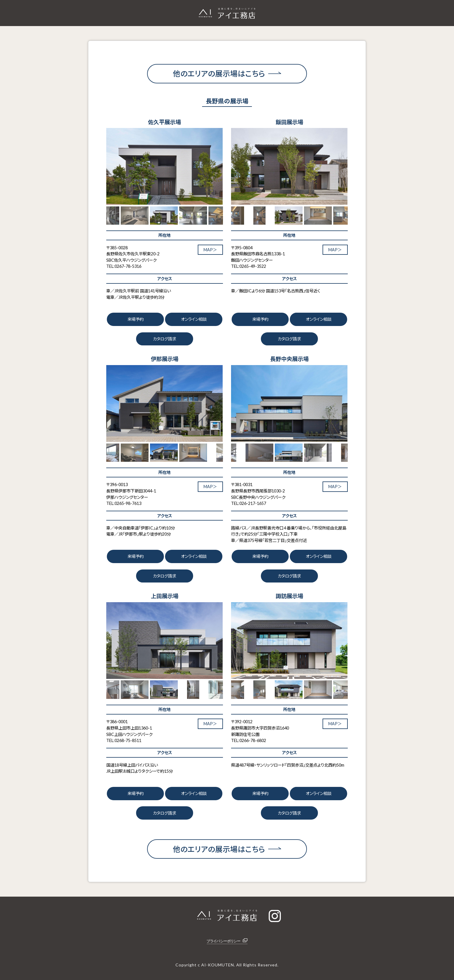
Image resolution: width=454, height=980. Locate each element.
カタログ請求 (164, 339)
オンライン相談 (194, 319)
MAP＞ (210, 250)
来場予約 (136, 319)
